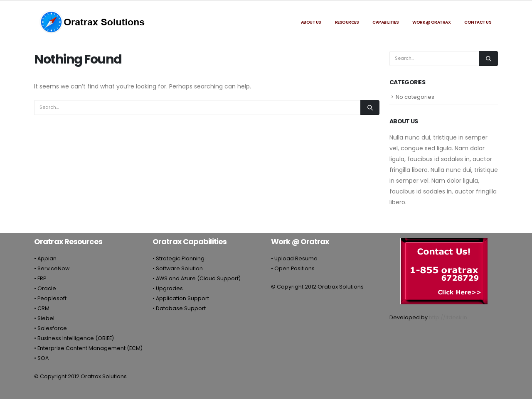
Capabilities (385, 22)
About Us (311, 22)
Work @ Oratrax (431, 22)
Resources (347, 22)
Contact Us (478, 22)
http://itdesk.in (448, 317)
